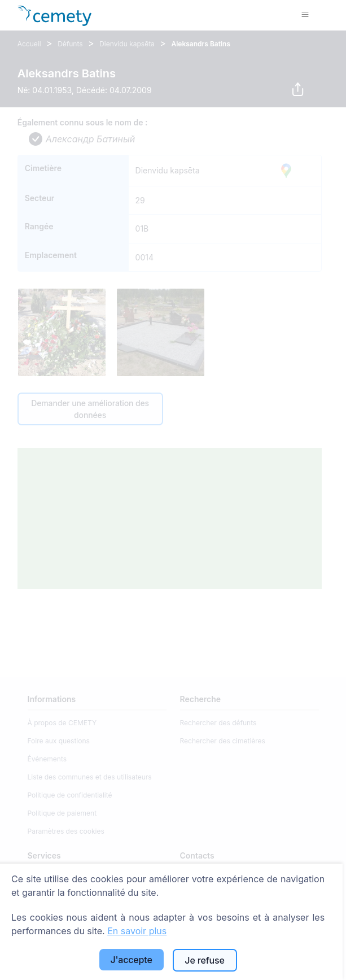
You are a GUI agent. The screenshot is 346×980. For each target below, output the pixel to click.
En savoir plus (137, 931)
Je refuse (204, 960)
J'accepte (131, 960)
